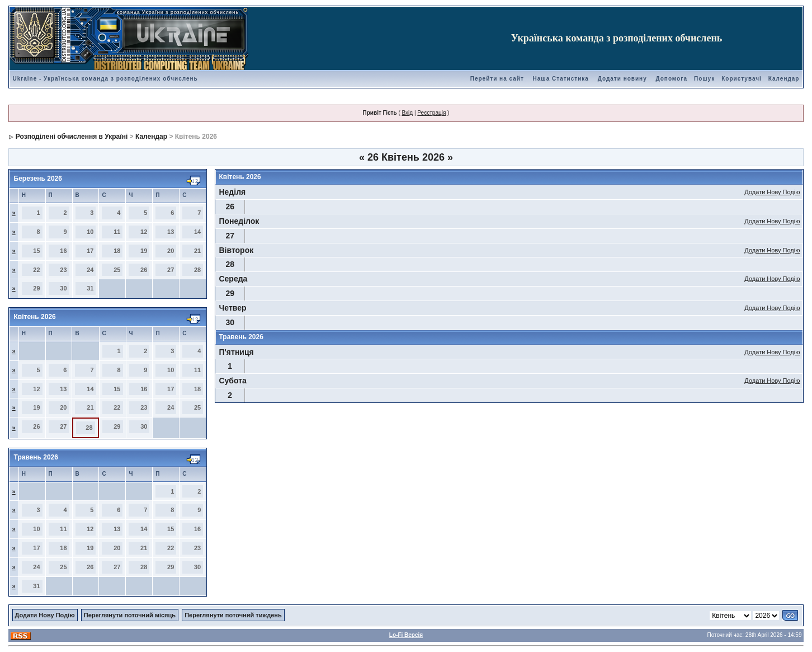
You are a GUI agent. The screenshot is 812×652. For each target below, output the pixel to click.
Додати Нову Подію (772, 192)
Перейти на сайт (497, 79)
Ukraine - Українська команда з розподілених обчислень (105, 79)
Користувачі (742, 79)
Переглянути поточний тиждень (233, 615)
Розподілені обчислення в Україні (72, 137)
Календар (784, 79)
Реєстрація (431, 113)
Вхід (408, 113)
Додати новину (622, 79)
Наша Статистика (561, 79)
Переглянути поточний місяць (130, 615)
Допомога (671, 79)
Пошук (704, 79)
